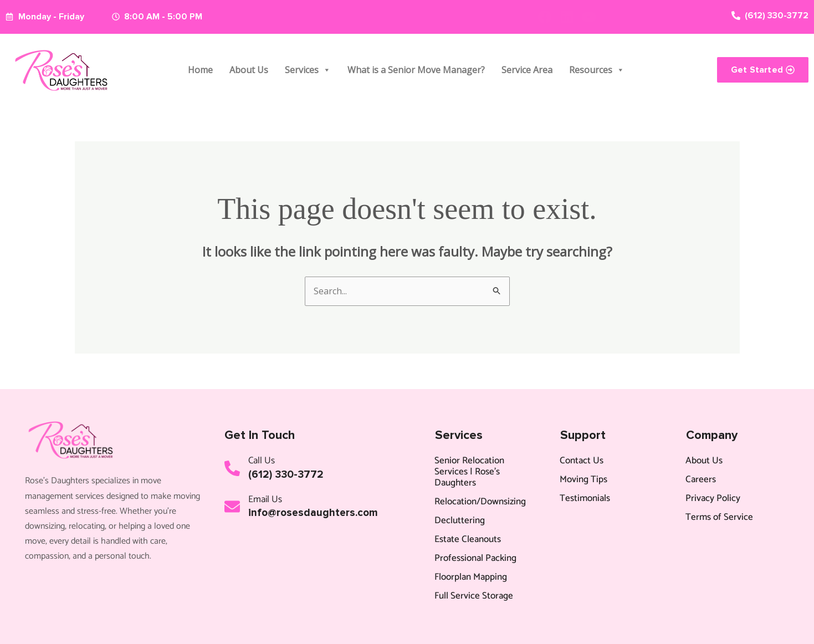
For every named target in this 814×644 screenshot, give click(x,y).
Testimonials (585, 498)
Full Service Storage (474, 596)
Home (200, 70)
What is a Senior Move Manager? (416, 70)
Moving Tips (583, 479)
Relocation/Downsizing (480, 502)
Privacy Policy (713, 498)
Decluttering (460, 520)
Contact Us (582, 461)
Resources (597, 70)
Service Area (527, 70)
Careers (701, 479)
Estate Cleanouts (468, 539)
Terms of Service (719, 517)
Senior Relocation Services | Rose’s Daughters (469, 472)
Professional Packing (475, 558)
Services (308, 70)
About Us (249, 70)
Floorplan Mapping (471, 577)
